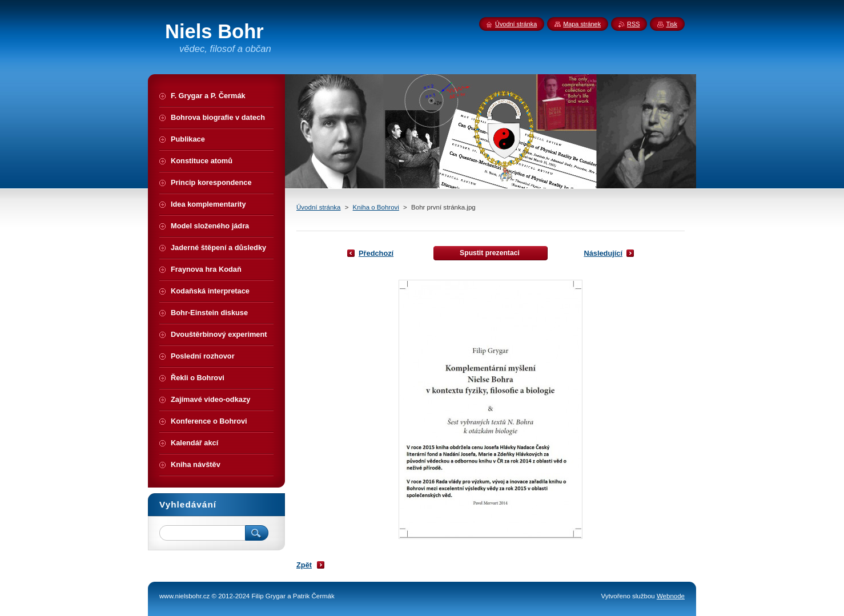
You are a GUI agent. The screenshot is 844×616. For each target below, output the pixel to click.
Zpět (304, 565)
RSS (633, 24)
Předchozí (376, 253)
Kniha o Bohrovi (376, 207)
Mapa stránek (582, 24)
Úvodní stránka (318, 207)
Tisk (672, 24)
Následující (603, 253)
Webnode (671, 596)
